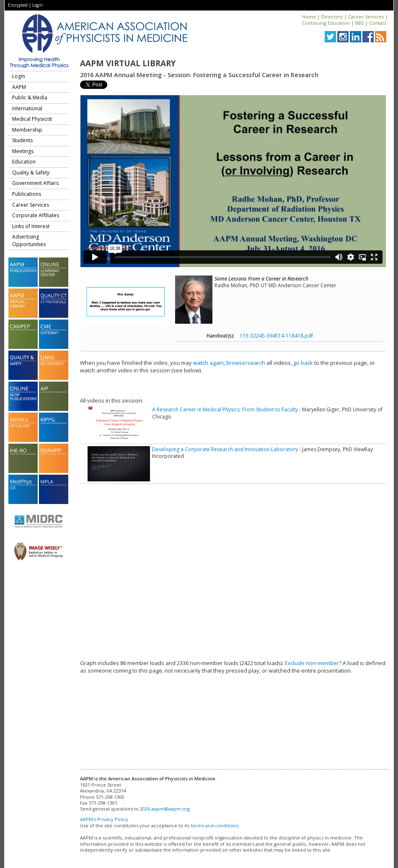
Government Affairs (35, 183)
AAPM (19, 87)
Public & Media (30, 97)
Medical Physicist (32, 119)
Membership (27, 130)
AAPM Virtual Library (128, 63)
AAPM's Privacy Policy (104, 819)
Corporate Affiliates (36, 215)
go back (303, 363)
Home (309, 17)
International (27, 108)
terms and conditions (215, 825)
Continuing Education (326, 23)
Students (22, 140)
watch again (208, 363)
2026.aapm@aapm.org (165, 809)
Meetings (23, 151)
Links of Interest (31, 226)
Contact (378, 23)
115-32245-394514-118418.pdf (276, 336)
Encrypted (18, 5)
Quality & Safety (31, 173)
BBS (359, 23)
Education (24, 162)
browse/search (246, 363)
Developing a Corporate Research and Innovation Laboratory (225, 449)
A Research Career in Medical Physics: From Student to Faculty (225, 409)
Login (37, 5)
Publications (27, 194)
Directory (332, 17)
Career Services (366, 17)
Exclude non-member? (313, 663)
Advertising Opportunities (29, 240)
